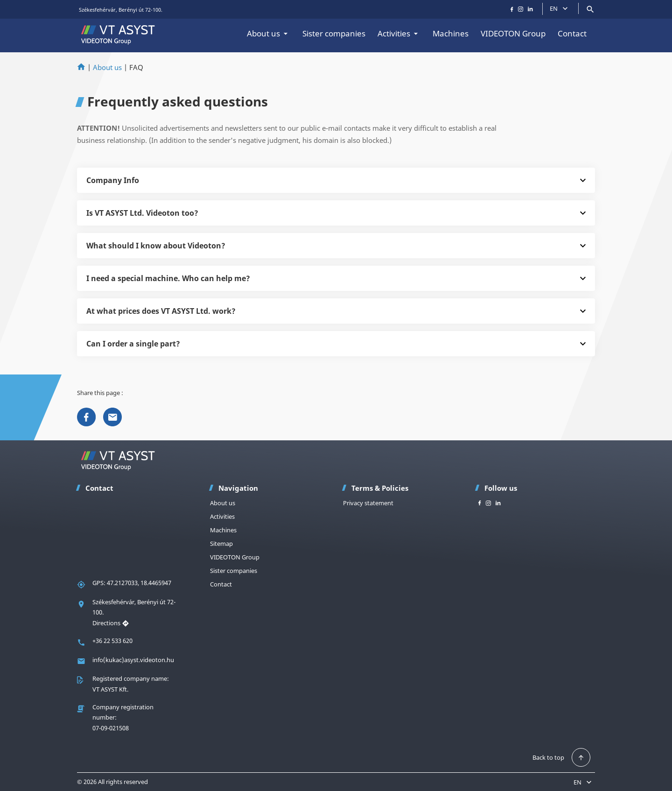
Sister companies (334, 33)
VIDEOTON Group (513, 33)
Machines (451, 33)
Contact (572, 33)
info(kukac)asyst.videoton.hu (133, 660)
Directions (111, 623)
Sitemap (221, 544)
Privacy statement (368, 503)
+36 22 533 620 (112, 641)
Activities (399, 33)
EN (560, 8)
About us (269, 33)
